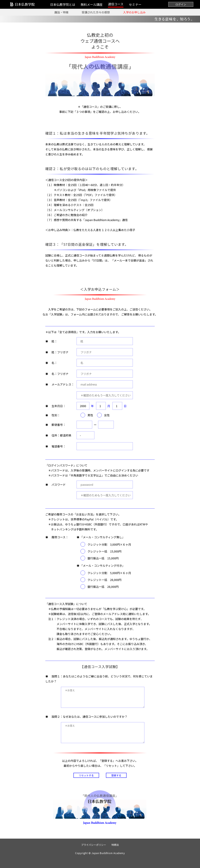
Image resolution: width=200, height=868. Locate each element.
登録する (116, 775)
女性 (107, 415)
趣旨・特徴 (61, 12)
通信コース (116, 4)
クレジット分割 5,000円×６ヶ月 (109, 573)
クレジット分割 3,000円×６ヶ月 (109, 544)
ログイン (181, 4)
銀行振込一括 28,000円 (103, 587)
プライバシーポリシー (94, 845)
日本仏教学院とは (63, 4)
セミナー (135, 4)
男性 (90, 415)
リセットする (86, 775)
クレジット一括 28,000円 (104, 580)
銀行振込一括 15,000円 (103, 558)
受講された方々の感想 (96, 12)
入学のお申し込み (134, 12)
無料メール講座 (92, 4)
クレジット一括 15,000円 (104, 551)
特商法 (115, 845)
